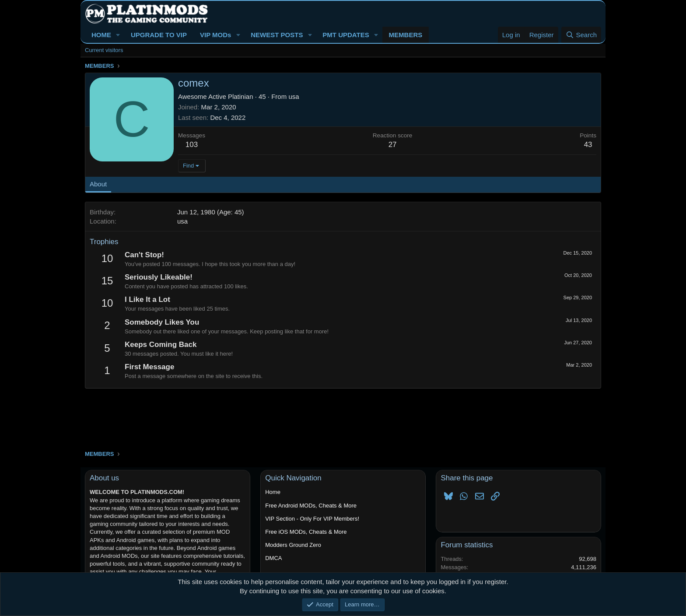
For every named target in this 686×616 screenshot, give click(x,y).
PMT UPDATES (346, 35)
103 (192, 145)
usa (294, 96)
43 (588, 145)
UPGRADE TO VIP (159, 35)
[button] (118, 35)
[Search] (581, 35)
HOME (101, 35)
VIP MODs (215, 35)
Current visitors (104, 50)
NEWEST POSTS (277, 35)
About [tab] (98, 184)
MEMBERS (406, 35)
